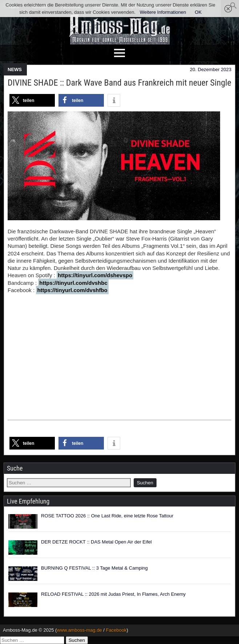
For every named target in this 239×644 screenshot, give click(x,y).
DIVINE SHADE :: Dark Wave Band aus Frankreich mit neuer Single (119, 83)
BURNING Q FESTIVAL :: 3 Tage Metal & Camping (94, 568)
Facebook (116, 630)
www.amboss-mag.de (79, 630)
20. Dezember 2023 (211, 69)
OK (198, 12)
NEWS (15, 69)
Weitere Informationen (163, 12)
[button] (234, 7)
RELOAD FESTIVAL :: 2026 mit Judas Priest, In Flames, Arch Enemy (113, 594)
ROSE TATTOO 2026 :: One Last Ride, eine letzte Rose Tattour (107, 516)
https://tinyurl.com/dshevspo (95, 275)
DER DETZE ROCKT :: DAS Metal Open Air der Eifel (96, 542)
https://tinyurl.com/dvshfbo (72, 290)
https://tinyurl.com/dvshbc (73, 283)
